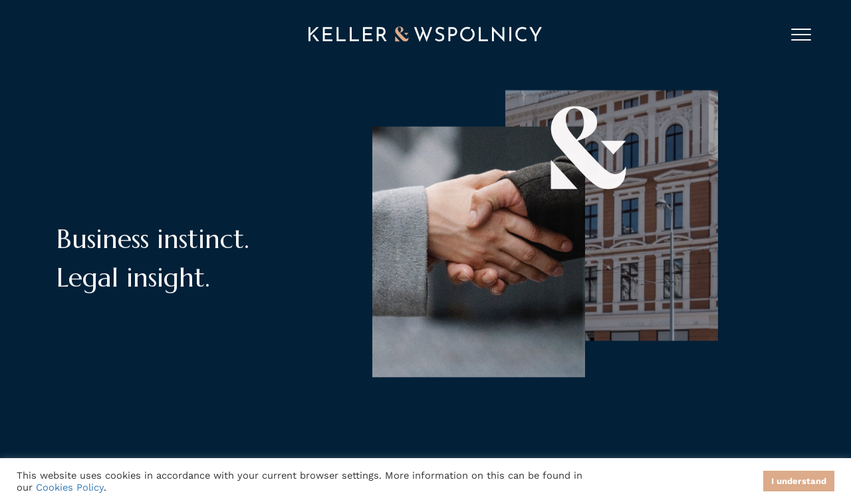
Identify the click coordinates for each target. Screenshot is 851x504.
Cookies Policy (70, 487)
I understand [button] (799, 481)
